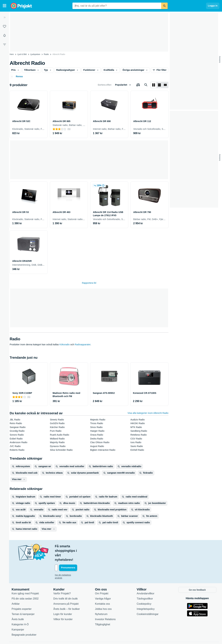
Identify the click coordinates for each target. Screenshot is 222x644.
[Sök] (164, 6)
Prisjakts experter (22, 595)
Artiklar (16, 590)
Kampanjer (18, 616)
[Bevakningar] (5, 35)
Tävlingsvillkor (145, 585)
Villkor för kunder (63, 605)
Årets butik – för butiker (67, 595)
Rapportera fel (89, 283)
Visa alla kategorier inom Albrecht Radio (148, 413)
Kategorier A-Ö (20, 611)
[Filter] (5, 44)
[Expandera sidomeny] (5, 17)
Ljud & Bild (22, 54)
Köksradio (65, 344)
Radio (46, 54)
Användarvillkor (145, 580)
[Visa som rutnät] (154, 85)
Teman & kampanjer (23, 600)
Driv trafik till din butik (65, 585)
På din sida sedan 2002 (25, 585)
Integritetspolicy (146, 595)
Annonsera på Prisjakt (66, 590)
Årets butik (18, 605)
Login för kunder (63, 600)
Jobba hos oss (103, 595)
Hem (12, 54)
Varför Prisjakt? (62, 580)
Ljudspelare (35, 54)
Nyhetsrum (101, 600)
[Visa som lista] (159, 85)
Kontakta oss (103, 590)
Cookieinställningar (148, 600)
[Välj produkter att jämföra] (138, 85)
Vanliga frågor (103, 585)
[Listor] (5, 26)
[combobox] (117, 6)
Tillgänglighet (103, 611)
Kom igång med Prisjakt (25, 580)
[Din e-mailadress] (76, 554)
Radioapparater (83, 344)
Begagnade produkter (24, 621)
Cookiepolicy (144, 590)
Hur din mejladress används (67, 561)
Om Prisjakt (102, 580)
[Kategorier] (5, 6)
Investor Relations (105, 605)
